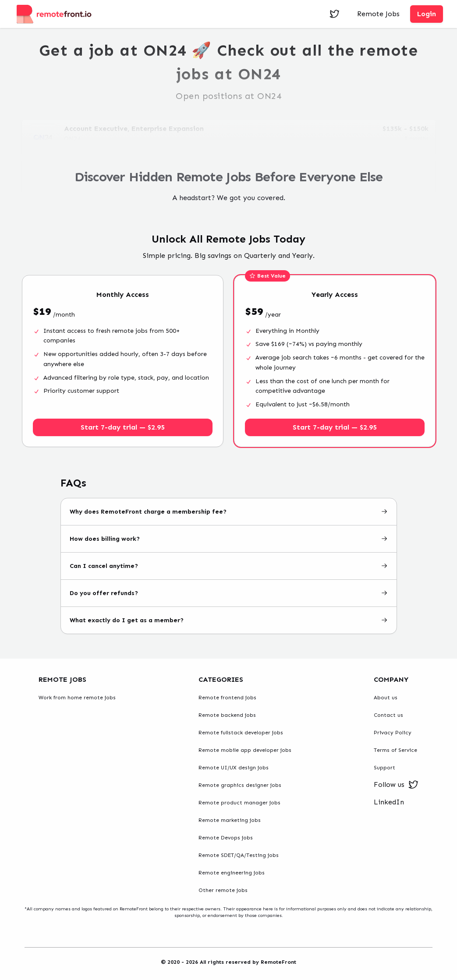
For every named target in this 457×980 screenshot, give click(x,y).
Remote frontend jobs (227, 698)
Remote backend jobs (227, 715)
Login (427, 14)
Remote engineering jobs (232, 873)
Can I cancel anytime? (229, 566)
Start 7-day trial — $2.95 (123, 427)
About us (386, 698)
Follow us (396, 785)
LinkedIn (389, 802)
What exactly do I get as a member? (229, 620)
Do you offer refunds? (229, 593)
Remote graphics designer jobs (240, 785)
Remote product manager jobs (239, 803)
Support (384, 768)
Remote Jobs (378, 14)
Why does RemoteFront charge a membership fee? (229, 512)
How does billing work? (229, 539)
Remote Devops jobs (226, 838)
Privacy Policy (393, 733)
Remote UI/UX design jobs (234, 768)
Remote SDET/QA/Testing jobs (239, 855)
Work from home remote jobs (77, 698)
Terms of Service (395, 750)
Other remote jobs (223, 890)
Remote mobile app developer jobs (245, 750)
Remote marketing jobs (230, 820)
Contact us (388, 715)
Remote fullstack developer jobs (241, 733)
